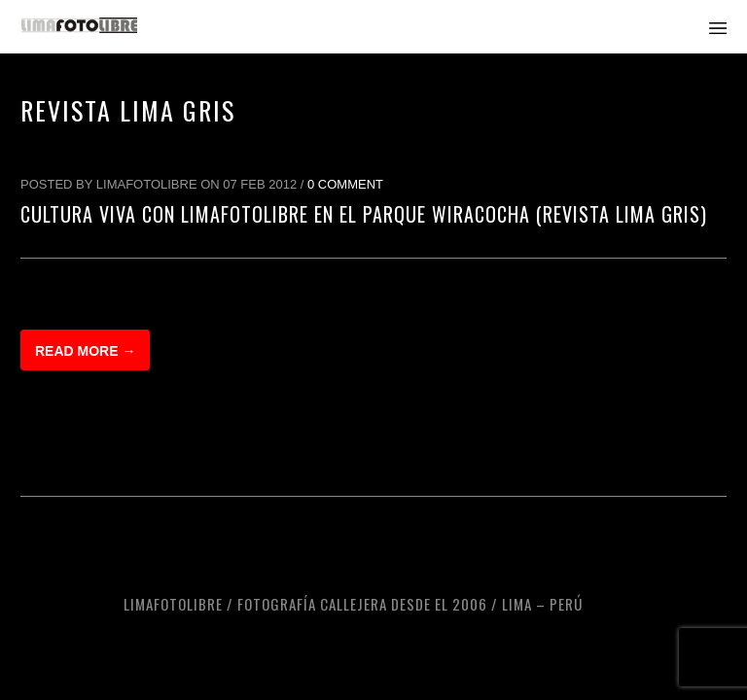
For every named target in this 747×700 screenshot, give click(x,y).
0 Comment (345, 184)
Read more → (85, 351)
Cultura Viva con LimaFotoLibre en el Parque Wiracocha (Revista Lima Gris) (364, 214)
